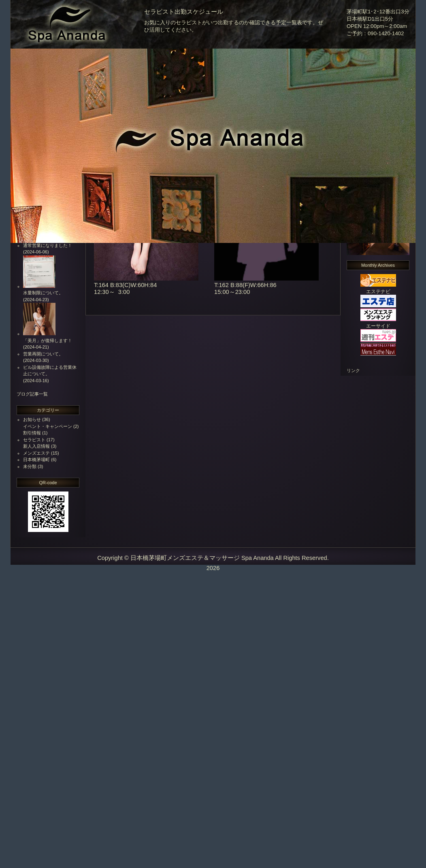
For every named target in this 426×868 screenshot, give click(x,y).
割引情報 (32, 433)
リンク (353, 370)
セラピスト (34, 440)
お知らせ (32, 419)
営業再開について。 (43, 354)
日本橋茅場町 (36, 460)
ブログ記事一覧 (32, 394)
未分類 (30, 466)
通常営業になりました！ (48, 245)
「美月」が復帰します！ (48, 340)
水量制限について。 (43, 293)
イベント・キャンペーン (48, 426)
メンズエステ (36, 453)
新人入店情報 (36, 446)
